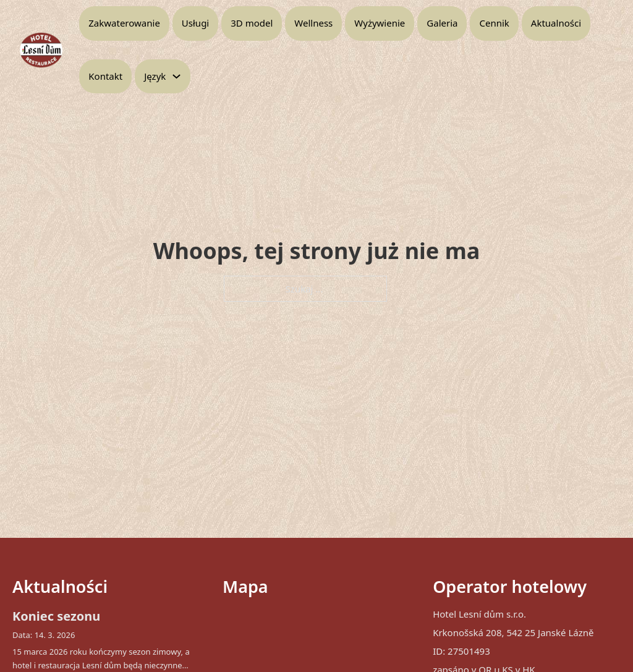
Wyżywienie (380, 23)
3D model (252, 23)
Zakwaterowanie (124, 23)
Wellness (313, 23)
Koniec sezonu (56, 616)
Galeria (442, 23)
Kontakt (105, 76)
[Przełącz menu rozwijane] (176, 76)
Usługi (195, 23)
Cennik (494, 23)
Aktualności (556, 23)
